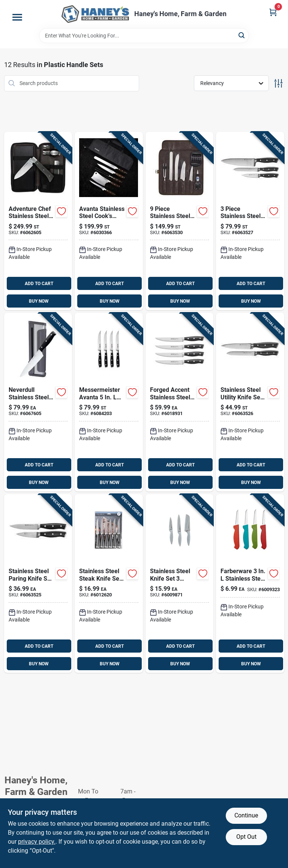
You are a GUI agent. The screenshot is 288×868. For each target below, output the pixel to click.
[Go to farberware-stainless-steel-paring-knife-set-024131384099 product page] (250, 583)
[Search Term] (144, 36)
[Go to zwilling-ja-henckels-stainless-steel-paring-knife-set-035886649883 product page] (38, 583)
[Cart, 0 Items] (273, 12)
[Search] (242, 35)
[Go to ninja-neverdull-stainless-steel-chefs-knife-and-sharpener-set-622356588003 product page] (38, 402)
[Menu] (17, 17)
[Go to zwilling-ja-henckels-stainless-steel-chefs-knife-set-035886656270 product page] (180, 221)
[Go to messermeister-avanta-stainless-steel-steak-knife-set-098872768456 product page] (109, 402)
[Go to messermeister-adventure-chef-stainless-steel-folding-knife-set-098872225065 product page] (38, 221)
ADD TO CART (39, 284)
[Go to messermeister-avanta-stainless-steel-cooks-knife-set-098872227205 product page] (109, 221)
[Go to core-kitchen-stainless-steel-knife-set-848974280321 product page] (180, 583)
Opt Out (246, 837)
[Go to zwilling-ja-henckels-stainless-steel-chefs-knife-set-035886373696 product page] (250, 221)
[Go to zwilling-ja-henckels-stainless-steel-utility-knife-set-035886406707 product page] (250, 402)
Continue (246, 815)
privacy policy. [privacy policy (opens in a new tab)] (37, 842)
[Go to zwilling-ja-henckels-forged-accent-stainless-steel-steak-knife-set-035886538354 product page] (180, 402)
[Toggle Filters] (278, 83)
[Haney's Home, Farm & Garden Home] (95, 14)
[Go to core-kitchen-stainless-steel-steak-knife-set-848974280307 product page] (109, 583)
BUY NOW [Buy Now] (39, 301)
